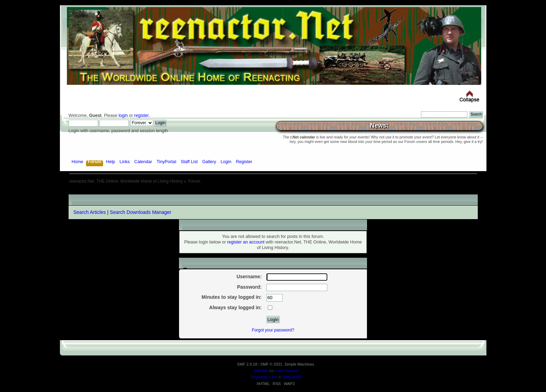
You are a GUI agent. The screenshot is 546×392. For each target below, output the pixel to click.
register (141, 115)
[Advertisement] (273, 192)
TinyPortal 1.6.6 (264, 377)
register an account (246, 242)
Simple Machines (299, 364)
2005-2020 (292, 377)
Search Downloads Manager (141, 212)
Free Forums (286, 371)
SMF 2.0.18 (247, 364)
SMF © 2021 (271, 364)
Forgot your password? (273, 330)
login (123, 115)
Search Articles (90, 212)
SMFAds (261, 371)
